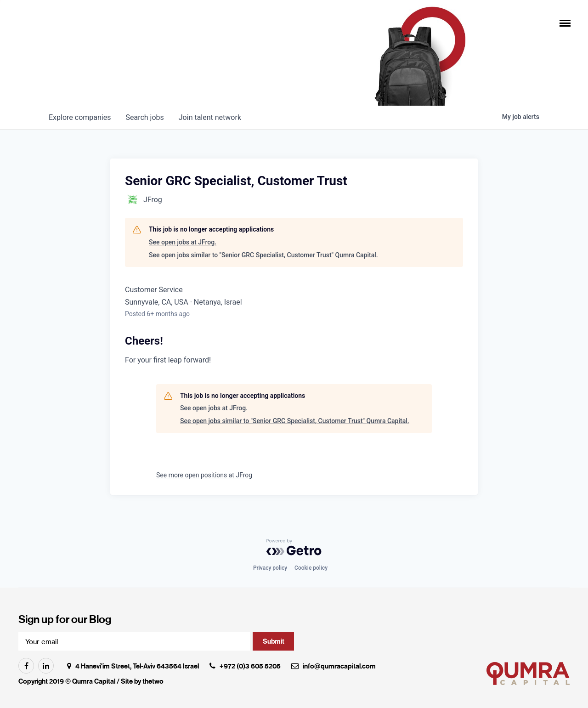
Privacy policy (270, 568)
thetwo (153, 681)
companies (80, 117)
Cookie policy (311, 568)
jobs (144, 117)
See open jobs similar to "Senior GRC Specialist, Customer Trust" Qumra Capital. (263, 255)
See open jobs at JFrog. (183, 242)
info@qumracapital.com (339, 666)
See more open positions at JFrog (204, 475)
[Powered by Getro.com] (294, 547)
